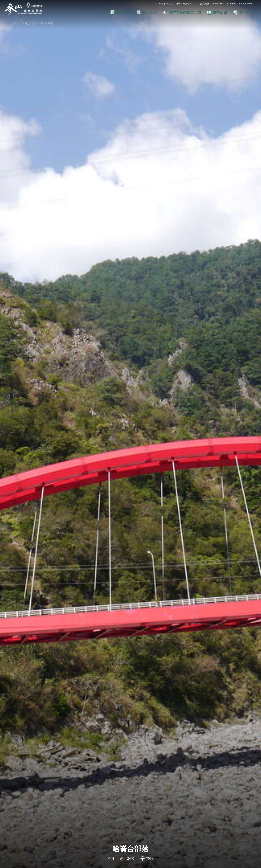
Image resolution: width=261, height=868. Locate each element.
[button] (96, 12)
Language (244, 4)
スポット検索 (45, 23)
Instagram (231, 4)
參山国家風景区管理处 (23, 9)
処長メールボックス (186, 4)
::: (155, 4)
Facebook (218, 4)
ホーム (18, 23)
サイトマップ (166, 4)
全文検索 (205, 4)
